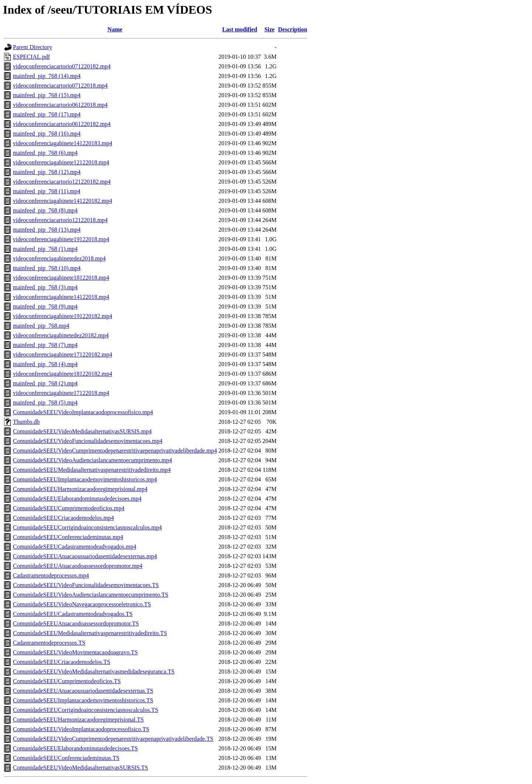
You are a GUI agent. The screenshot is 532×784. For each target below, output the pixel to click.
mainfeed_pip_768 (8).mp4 (45, 210)
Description (293, 29)
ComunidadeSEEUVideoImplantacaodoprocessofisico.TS (81, 729)
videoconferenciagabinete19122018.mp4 (61, 239)
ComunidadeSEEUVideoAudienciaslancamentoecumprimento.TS (91, 595)
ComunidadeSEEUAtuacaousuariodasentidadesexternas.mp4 (85, 556)
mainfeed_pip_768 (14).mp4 (47, 76)
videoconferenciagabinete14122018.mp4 (61, 297)
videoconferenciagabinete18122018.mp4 (61, 278)
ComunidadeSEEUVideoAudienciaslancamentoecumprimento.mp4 (92, 460)
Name (115, 29)
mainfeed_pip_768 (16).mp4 (47, 134)
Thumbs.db (26, 422)
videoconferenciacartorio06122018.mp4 (60, 105)
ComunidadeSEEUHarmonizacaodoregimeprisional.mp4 (80, 489)
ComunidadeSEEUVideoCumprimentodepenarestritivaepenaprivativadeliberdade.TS (113, 739)
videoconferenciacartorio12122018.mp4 (60, 220)
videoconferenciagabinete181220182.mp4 (63, 374)
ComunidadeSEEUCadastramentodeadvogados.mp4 (75, 547)
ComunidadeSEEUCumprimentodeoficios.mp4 (69, 508)
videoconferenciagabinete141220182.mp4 (63, 201)
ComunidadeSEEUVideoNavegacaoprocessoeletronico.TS (82, 604)
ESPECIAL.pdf (31, 57)
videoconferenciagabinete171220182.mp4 (63, 354)
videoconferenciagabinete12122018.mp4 (61, 162)
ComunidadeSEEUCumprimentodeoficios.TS (67, 681)
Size (270, 29)
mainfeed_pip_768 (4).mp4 (45, 364)
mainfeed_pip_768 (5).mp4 (45, 403)
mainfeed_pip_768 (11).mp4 (47, 191)
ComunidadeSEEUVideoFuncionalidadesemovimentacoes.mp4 (88, 441)
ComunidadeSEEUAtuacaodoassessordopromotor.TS (76, 623)
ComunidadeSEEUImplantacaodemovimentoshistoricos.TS (83, 700)
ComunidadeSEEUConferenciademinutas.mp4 (68, 537)
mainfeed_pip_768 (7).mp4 (45, 345)
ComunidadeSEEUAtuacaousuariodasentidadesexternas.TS (83, 691)
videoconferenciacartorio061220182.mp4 (62, 124)
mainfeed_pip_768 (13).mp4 (47, 230)
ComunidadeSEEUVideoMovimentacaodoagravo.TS (75, 652)
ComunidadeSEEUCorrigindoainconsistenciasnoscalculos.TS (86, 710)
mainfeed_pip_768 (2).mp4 (45, 383)
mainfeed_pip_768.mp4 (41, 326)
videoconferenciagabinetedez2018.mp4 (59, 258)
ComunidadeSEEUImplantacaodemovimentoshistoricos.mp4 (85, 479)
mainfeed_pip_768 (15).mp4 (47, 95)
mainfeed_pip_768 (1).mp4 (45, 249)
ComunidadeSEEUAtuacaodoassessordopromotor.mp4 (78, 566)
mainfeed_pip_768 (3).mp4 (45, 287)
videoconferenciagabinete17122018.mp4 (61, 393)
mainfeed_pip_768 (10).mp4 (47, 268)
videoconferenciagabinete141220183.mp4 (63, 143)
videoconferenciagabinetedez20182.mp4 (61, 335)
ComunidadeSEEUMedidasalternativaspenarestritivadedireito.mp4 (92, 470)
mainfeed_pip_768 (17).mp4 (47, 114)
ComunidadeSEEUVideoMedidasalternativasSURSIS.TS (81, 768)
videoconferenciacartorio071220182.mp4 (62, 66)
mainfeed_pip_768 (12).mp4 (47, 172)
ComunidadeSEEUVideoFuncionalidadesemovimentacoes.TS (86, 585)
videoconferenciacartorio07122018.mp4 (60, 86)
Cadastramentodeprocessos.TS (49, 643)
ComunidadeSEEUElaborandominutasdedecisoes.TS (75, 748)
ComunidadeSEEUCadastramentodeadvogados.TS (73, 614)
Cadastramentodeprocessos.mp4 (51, 575)
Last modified (240, 29)
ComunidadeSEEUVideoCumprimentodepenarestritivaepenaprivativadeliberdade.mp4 (115, 451)
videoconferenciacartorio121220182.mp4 (62, 182)
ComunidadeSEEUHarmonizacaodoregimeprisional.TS (78, 720)
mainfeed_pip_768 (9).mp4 (45, 306)
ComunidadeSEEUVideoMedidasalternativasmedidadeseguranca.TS (94, 671)
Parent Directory (33, 47)
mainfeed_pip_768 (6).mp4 (45, 153)
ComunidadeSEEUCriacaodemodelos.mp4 (63, 518)
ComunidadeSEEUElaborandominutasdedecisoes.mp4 (77, 499)
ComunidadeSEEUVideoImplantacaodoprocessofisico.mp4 (83, 412)
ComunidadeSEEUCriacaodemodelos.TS (62, 662)
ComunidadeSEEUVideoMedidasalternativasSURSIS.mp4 (82, 431)
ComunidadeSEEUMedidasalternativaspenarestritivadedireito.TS (90, 633)
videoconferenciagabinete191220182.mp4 (63, 316)
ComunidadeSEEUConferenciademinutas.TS (66, 758)
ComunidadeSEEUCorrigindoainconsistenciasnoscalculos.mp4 (87, 527)
